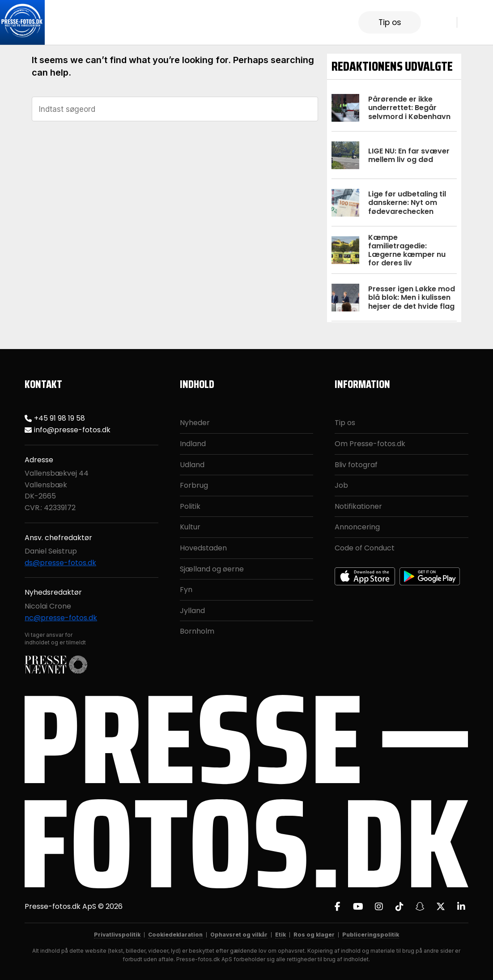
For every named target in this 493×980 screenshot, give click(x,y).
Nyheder (195, 423)
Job (341, 485)
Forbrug (194, 485)
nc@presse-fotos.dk (61, 618)
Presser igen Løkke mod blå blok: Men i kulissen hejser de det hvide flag (412, 297)
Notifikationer (358, 506)
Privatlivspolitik (117, 935)
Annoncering (357, 527)
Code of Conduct (365, 548)
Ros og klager (314, 935)
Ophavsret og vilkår (239, 935)
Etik (280, 935)
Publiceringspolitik (371, 935)
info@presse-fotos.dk (72, 430)
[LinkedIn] (461, 907)
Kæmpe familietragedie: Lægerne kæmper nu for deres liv (407, 250)
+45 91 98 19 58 (59, 418)
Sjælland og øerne (212, 569)
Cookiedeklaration (175, 935)
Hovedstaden (203, 548)
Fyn (186, 590)
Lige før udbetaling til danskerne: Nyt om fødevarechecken (407, 202)
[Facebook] (338, 907)
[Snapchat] (420, 907)
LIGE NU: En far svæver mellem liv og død (409, 155)
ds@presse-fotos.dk (60, 563)
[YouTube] (358, 907)
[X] (441, 907)
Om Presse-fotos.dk (370, 444)
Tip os (390, 22)
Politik (190, 506)
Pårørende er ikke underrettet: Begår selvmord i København (409, 108)
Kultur (190, 527)
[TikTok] (399, 907)
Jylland (192, 611)
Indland (193, 444)
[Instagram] (379, 907)
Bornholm (197, 631)
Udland (192, 465)
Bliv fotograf (356, 465)
